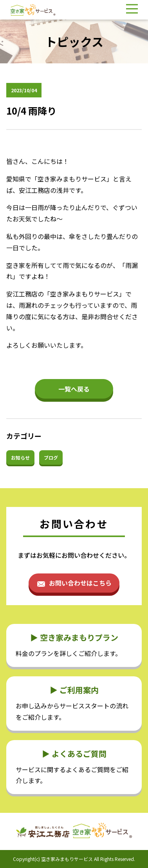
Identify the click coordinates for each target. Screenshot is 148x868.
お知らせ (20, 457)
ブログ (51, 457)
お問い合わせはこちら (80, 583)
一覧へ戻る (74, 389)
